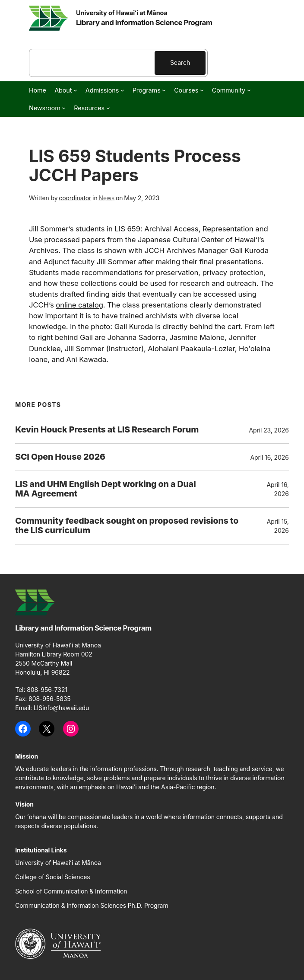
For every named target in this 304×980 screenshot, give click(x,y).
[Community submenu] (249, 90)
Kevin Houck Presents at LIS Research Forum (107, 430)
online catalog (79, 305)
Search (180, 62)
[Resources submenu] (108, 108)
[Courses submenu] (202, 90)
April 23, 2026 (269, 430)
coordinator (75, 198)
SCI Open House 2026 (60, 457)
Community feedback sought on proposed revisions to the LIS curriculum (127, 526)
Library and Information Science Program (144, 22)
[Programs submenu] (164, 90)
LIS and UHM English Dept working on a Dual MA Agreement (105, 489)
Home (38, 90)
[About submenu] (75, 90)
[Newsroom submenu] (64, 108)
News (106, 198)
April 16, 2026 (269, 457)
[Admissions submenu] (122, 90)
